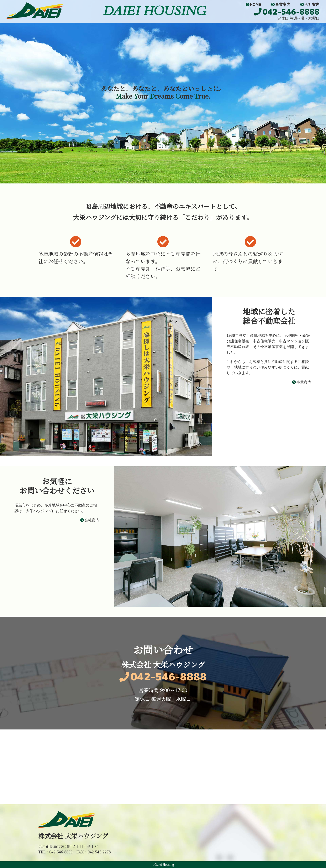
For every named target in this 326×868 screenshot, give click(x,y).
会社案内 (310, 5)
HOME (253, 5)
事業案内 (281, 5)
